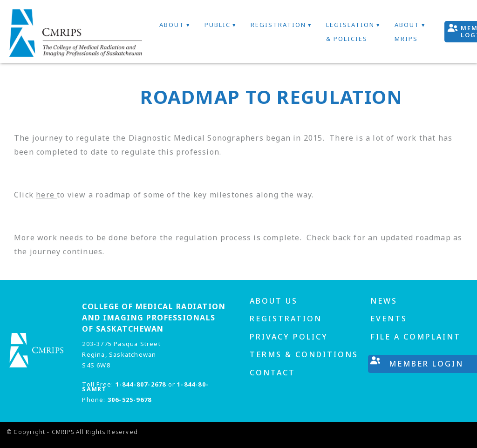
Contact (273, 373)
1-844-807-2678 (141, 384)
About (172, 25)
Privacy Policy (289, 337)
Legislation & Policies (350, 32)
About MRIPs (407, 32)
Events (389, 319)
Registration (278, 25)
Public (218, 25)
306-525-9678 (129, 400)
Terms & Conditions (304, 354)
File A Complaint (416, 337)
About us (274, 301)
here (46, 195)
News (384, 301)
